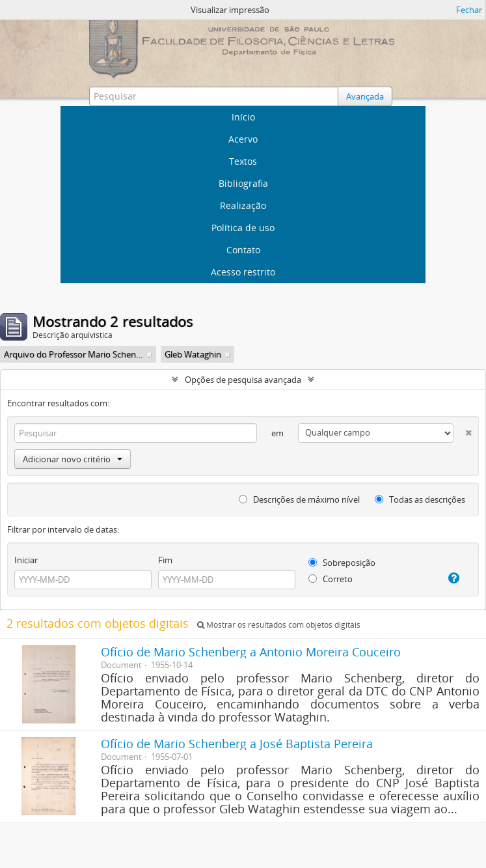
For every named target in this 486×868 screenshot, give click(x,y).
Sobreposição (342, 563)
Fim (165, 560)
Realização (243, 205)
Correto (331, 579)
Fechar (469, 10)
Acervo (243, 139)
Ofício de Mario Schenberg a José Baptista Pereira (237, 744)
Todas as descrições (420, 499)
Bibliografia (243, 183)
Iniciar (26, 560)
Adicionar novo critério (73, 459)
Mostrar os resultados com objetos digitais (279, 625)
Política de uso (243, 228)
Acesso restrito (243, 272)
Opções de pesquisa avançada (243, 380)
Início (243, 117)
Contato (243, 250)
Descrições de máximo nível (299, 499)
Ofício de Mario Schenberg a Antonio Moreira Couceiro (251, 652)
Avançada (365, 96)
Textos (243, 161)
